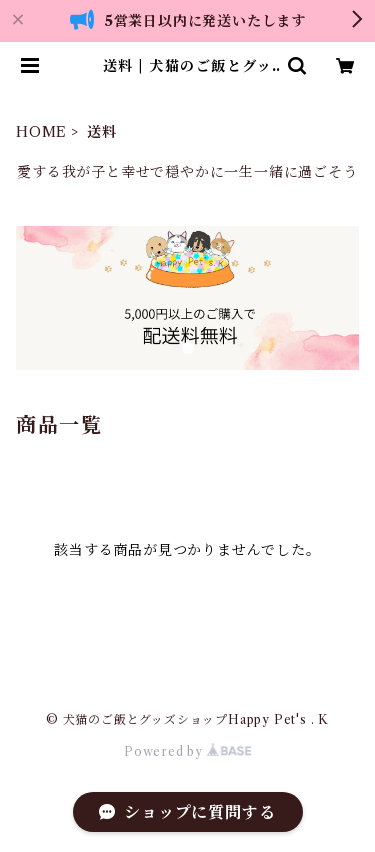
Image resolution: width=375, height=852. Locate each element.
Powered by (187, 751)
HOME (41, 132)
